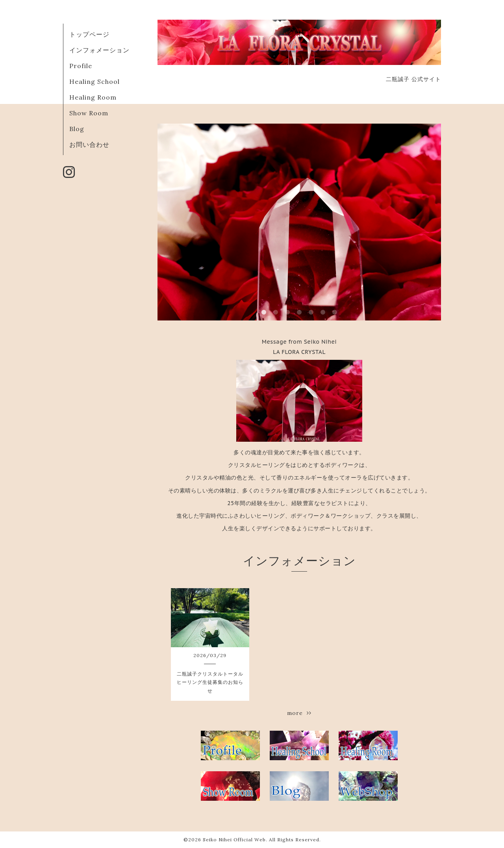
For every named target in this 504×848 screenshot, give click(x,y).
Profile (81, 66)
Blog (77, 129)
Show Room (89, 113)
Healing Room (93, 97)
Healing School (94, 81)
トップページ (89, 34)
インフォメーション (99, 50)
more (299, 713)
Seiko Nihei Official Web (234, 840)
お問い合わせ (89, 144)
